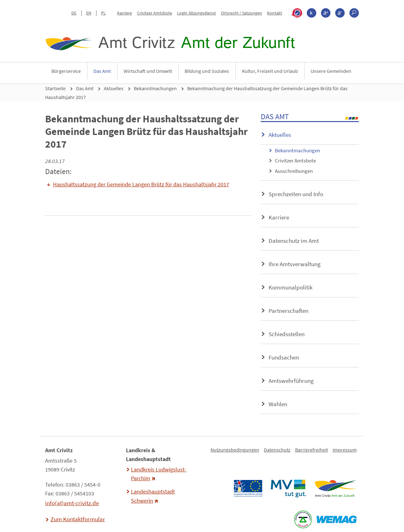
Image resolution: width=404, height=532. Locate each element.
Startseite (55, 88)
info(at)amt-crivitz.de (72, 503)
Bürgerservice (66, 71)
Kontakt (275, 13)
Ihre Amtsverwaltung (295, 264)
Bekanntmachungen (155, 88)
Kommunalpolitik (291, 287)
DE (74, 13)
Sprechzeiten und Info (296, 194)
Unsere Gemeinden (331, 71)
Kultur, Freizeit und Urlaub (270, 71)
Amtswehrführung (291, 381)
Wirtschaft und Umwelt (148, 71)
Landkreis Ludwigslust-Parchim (159, 474)
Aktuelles (114, 88)
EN (89, 13)
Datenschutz (277, 450)
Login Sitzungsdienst (196, 13)
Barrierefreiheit (312, 450)
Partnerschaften (288, 311)
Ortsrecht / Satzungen (241, 13)
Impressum (345, 450)
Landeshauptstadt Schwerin (153, 496)
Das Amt (102, 71)
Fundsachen (284, 357)
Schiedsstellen (287, 334)
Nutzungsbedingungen (235, 450)
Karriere (125, 13)
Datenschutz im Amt (294, 241)
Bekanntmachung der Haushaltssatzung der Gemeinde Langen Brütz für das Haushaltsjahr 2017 (196, 93)
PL (103, 13)
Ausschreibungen (294, 171)
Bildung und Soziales (207, 71)
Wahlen (278, 404)
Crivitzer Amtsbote (154, 13)
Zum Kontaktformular (78, 519)
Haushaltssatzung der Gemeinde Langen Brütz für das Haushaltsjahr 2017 (141, 184)
